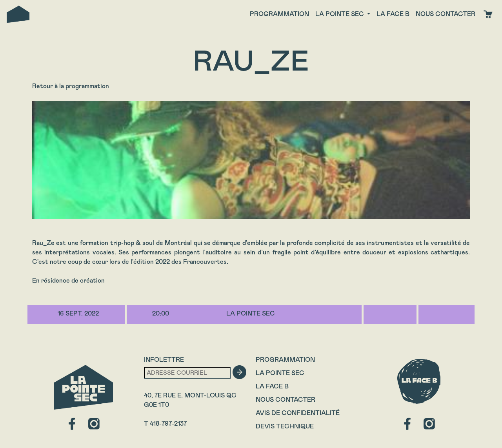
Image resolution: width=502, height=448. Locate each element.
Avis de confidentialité (298, 413)
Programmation (279, 14)
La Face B (272, 386)
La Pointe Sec (280, 373)
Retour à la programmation (71, 86)
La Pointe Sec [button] (340, 14)
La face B (393, 14)
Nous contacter (446, 14)
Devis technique (285, 426)
